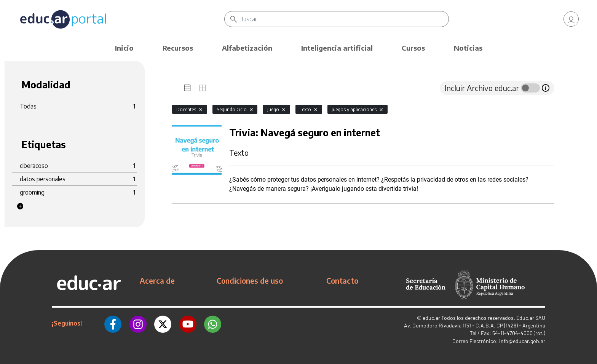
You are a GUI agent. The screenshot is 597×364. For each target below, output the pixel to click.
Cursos (413, 48)
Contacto (342, 281)
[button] (20, 206)
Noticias (468, 48)
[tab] (187, 88)
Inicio (124, 48)
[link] (571, 19)
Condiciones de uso (250, 281)
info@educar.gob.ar (522, 341)
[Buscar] (344, 19)
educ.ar (431, 318)
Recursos (178, 48)
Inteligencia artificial (337, 48)
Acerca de (157, 281)
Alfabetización (247, 48)
